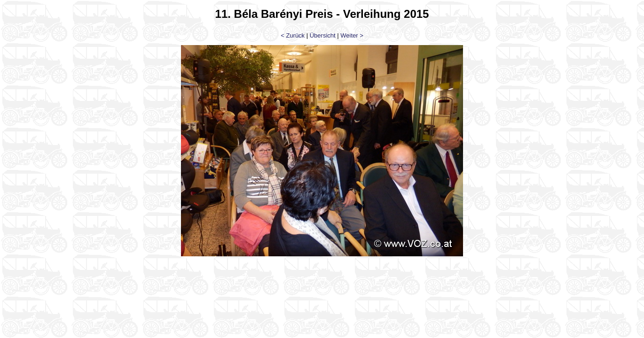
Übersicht (323, 35)
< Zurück (293, 35)
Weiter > (352, 35)
